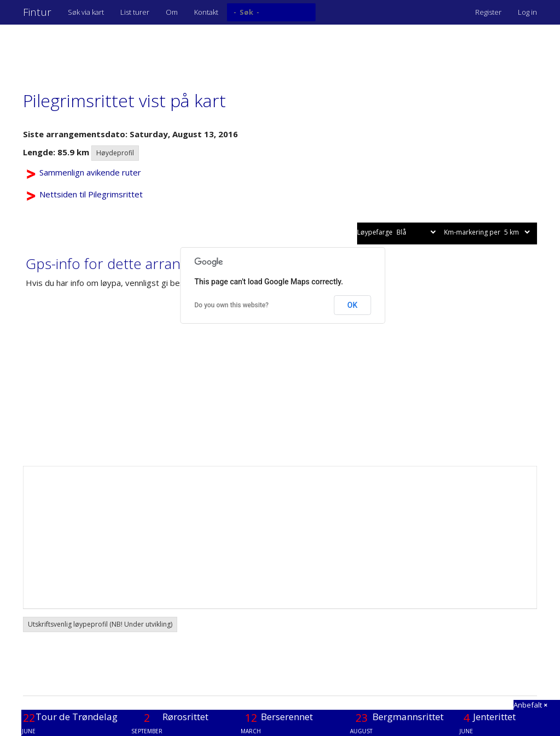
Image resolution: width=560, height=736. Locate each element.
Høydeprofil (115, 153)
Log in (527, 12)
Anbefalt (530, 705)
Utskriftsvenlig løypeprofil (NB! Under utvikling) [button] (100, 624)
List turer (135, 12)
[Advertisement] (222, 52)
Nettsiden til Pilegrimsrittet (91, 194)
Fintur (37, 12)
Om (172, 12)
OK (352, 305)
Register (488, 12)
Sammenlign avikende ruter (90, 172)
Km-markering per (488, 232)
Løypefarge (397, 232)
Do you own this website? (232, 305)
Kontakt (206, 12)
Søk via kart (86, 12)
